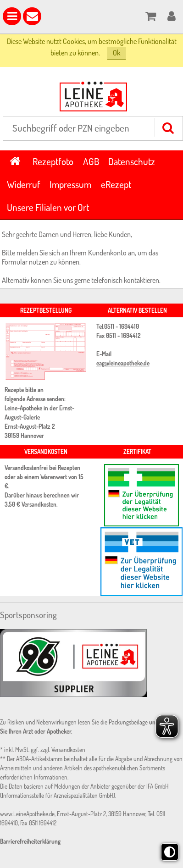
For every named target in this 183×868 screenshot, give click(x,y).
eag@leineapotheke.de (123, 363)
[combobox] (93, 128)
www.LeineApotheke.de (27, 814)
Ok (116, 53)
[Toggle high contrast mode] (170, 852)
